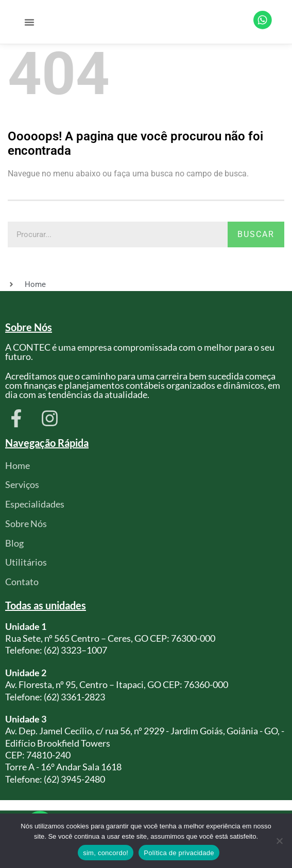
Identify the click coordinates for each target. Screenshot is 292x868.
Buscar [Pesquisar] (256, 239)
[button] (29, 25)
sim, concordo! (106, 853)
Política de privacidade (179, 853)
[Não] (279, 841)
